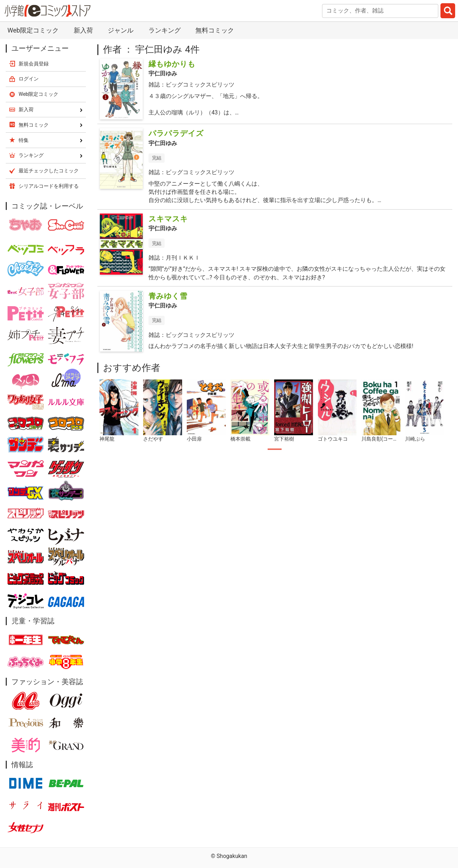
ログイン (29, 79)
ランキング (165, 30)
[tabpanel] (119, 411)
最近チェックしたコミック (49, 171)
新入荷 (83, 30)
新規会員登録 (34, 64)
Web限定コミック (33, 30)
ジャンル (121, 30)
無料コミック (215, 30)
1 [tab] (275, 449)
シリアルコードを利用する (49, 186)
